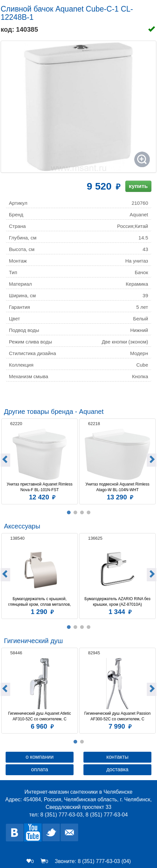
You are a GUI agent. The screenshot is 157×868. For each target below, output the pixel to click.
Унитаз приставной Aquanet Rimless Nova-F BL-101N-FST (40, 487)
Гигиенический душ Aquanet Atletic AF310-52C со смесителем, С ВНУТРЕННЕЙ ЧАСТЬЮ (40, 716)
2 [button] (75, 513)
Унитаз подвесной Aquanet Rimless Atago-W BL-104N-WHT (118, 487)
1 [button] (69, 513)
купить (138, 186)
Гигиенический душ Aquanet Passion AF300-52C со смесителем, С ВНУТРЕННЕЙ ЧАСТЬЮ (118, 716)
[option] (40, 461)
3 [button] (82, 513)
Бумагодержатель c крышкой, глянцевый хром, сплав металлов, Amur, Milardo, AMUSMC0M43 (40, 602)
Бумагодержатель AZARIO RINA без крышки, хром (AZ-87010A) (118, 602)
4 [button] (88, 513)
